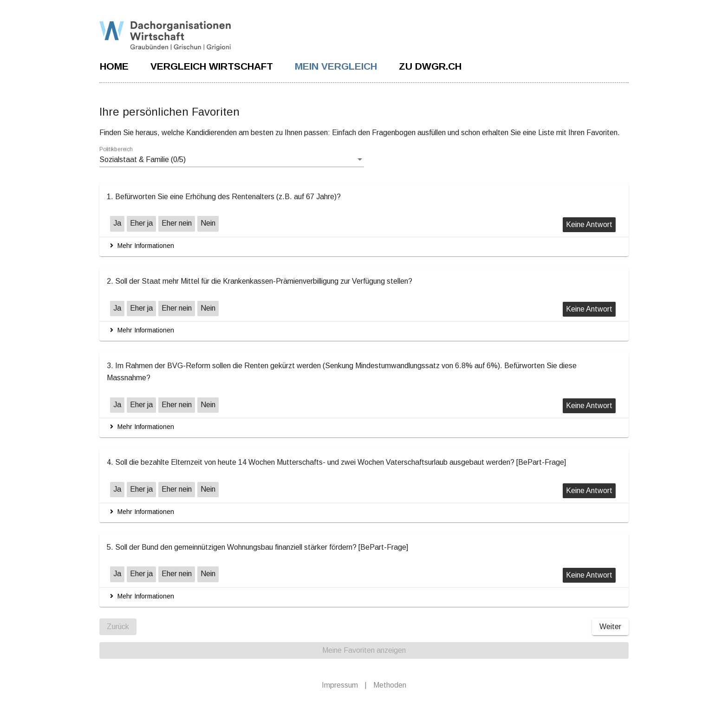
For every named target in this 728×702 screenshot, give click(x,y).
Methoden (390, 679)
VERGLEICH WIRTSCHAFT (212, 66)
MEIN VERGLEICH (336, 66)
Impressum (340, 679)
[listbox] (232, 160)
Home (114, 66)
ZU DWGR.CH (430, 66)
